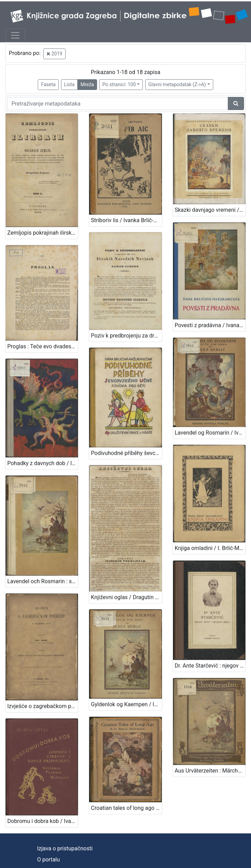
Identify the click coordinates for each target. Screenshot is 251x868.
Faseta (48, 84)
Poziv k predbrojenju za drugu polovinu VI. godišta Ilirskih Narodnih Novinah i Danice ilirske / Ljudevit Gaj (126, 333)
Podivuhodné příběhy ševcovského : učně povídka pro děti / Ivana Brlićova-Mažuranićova (126, 448)
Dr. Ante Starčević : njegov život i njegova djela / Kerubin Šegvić (210, 656)
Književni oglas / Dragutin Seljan (126, 589)
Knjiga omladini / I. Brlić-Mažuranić (210, 541)
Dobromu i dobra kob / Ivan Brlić (43, 807)
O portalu (49, 860)
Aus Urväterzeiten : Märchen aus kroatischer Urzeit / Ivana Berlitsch (210, 758)
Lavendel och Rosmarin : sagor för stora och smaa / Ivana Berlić (43, 573)
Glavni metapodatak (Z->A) (177, 84)
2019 (54, 54)
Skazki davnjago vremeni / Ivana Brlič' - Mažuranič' (210, 210)
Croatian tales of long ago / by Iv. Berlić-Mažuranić (126, 794)
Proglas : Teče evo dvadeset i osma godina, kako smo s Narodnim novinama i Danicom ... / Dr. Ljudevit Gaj (43, 343)
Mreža (87, 84)
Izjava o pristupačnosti (65, 848)
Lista (69, 84)
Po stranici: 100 (119, 84)
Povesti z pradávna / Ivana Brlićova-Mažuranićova (210, 323)
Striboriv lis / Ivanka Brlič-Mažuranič (126, 220)
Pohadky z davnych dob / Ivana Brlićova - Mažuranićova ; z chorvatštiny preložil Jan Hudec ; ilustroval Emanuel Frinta (43, 458)
